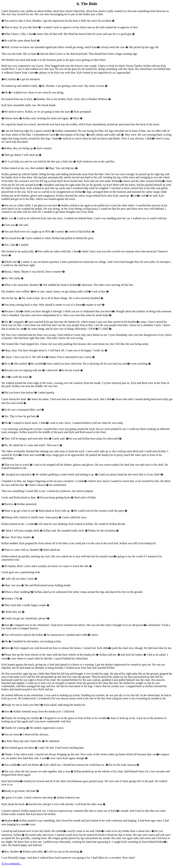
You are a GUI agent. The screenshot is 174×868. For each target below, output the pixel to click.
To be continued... (11, 864)
